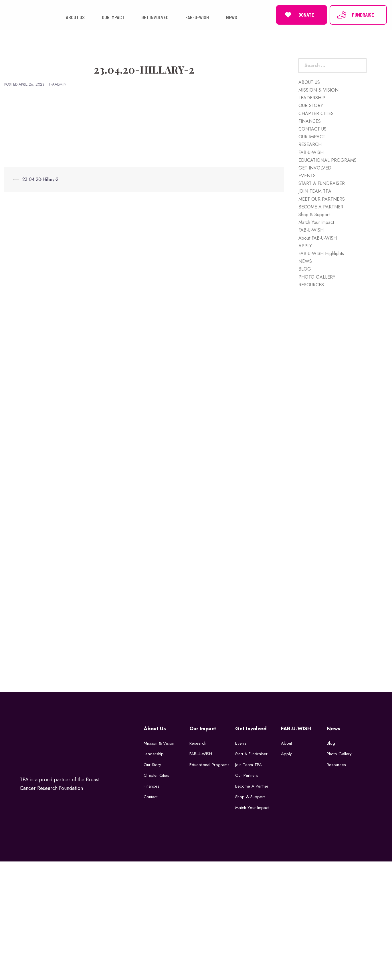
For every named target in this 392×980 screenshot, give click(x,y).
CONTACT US (312, 128)
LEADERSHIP (312, 97)
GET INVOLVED (315, 167)
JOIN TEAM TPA (315, 191)
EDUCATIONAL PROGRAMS (327, 160)
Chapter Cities (156, 775)
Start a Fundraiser (251, 753)
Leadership (154, 753)
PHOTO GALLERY (317, 276)
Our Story (152, 764)
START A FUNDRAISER (322, 183)
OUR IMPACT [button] (113, 17)
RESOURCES (311, 284)
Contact (151, 796)
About (286, 743)
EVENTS (307, 175)
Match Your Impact (316, 222)
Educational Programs (209, 764)
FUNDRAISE (355, 15)
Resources (336, 764)
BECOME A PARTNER (321, 206)
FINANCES (310, 121)
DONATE (299, 15)
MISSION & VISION (318, 89)
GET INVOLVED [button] (155, 17)
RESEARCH (310, 144)
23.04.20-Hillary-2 (40, 179)
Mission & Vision (159, 743)
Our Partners (247, 775)
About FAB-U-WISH (318, 237)
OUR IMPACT (312, 136)
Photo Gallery (339, 753)
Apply (286, 753)
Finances (152, 786)
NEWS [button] (232, 17)
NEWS (305, 261)
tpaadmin (57, 84)
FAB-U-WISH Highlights (321, 253)
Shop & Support (314, 214)
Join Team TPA (249, 764)
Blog (331, 743)
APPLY (305, 245)
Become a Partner (252, 786)
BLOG (305, 269)
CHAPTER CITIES (316, 113)
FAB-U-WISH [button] (197, 17)
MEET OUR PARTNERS (322, 199)
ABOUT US (309, 82)
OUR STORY (311, 105)
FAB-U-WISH (311, 152)
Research (198, 743)
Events (241, 743)
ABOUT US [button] (75, 17)
